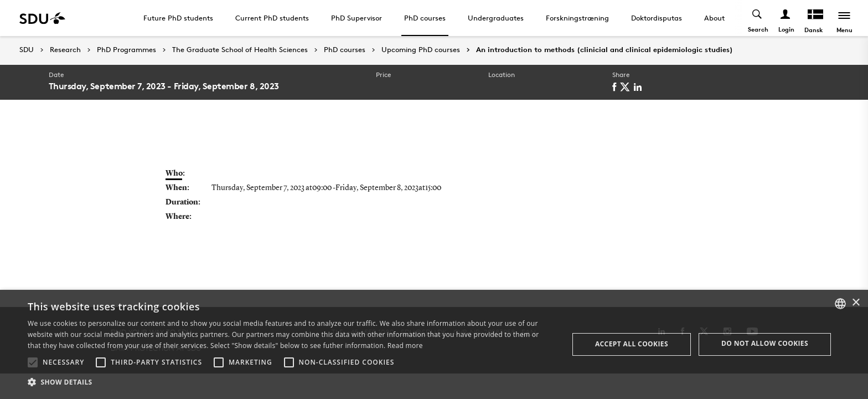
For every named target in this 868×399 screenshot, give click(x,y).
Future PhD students (178, 18)
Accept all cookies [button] (632, 344)
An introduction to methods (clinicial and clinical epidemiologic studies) (604, 50)
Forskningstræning (577, 18)
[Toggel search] (758, 18)
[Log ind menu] (786, 18)
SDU (27, 50)
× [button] (856, 303)
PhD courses (425, 18)
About (714, 18)
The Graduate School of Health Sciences (240, 50)
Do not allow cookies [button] (765, 343)
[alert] (434, 344)
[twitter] (627, 87)
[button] (33, 362)
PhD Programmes (126, 50)
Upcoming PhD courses (421, 50)
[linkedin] (640, 87)
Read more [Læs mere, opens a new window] (405, 346)
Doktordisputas (657, 18)
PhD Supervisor (356, 18)
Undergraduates (496, 18)
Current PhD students (272, 18)
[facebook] (616, 87)
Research (65, 50)
